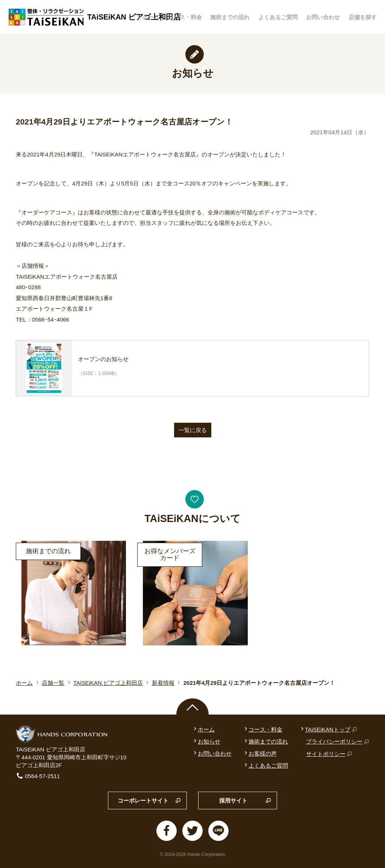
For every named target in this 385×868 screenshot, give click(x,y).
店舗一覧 (53, 683)
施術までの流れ (230, 17)
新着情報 (163, 683)
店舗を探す (363, 17)
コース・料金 (185, 17)
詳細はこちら (33, 540)
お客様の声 (260, 753)
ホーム (151, 17)
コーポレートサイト (149, 801)
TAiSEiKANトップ (328, 729)
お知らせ (206, 741)
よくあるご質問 (278, 17)
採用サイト (245, 801)
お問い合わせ (323, 17)
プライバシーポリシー (338, 741)
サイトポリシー (329, 754)
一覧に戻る (193, 430)
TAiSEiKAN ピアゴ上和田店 (108, 683)
